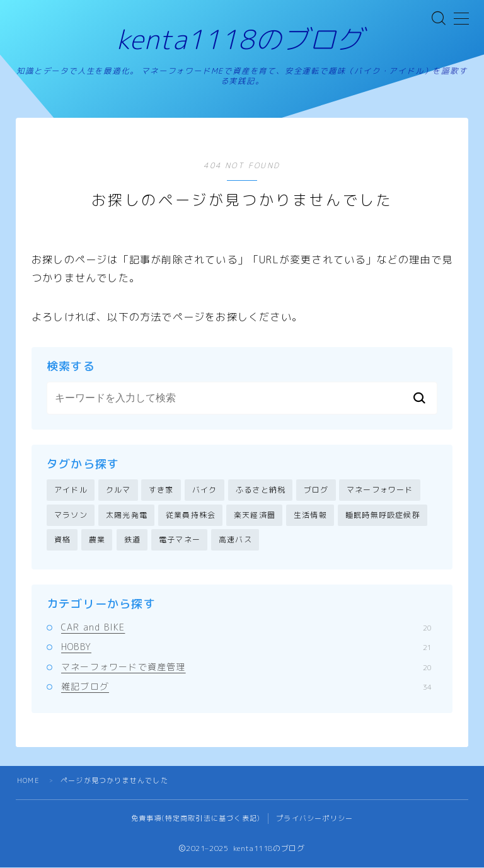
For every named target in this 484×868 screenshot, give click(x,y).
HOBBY (246, 647)
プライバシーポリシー (314, 819)
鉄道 (132, 540)
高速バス (235, 540)
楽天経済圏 (255, 515)
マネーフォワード (380, 490)
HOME (28, 781)
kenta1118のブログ (240, 39)
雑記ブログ (246, 686)
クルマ (118, 490)
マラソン (71, 515)
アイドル (71, 490)
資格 (62, 540)
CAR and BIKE (246, 628)
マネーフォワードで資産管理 (246, 667)
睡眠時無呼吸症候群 (383, 515)
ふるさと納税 (261, 490)
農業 (97, 540)
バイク (205, 490)
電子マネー (180, 540)
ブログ (316, 490)
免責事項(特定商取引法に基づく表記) (196, 819)
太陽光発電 (127, 515)
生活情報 (310, 515)
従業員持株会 (191, 515)
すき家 (161, 490)
